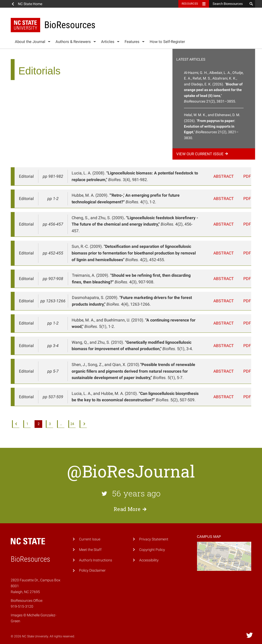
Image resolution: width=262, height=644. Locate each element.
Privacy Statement (154, 533)
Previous (16, 417)
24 (72, 417)
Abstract (226, 176)
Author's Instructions (96, 554)
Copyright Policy (152, 543)
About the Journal (30, 42)
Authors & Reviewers (73, 42)
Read (131, 502)
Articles (108, 42)
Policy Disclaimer (92, 564)
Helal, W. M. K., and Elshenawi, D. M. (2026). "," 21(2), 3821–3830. (212, 126)
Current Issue (90, 533)
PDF (245, 176)
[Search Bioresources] (228, 4)
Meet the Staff (90, 543)
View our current (203, 154)
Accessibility (149, 554)
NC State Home (30, 4)
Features (132, 42)
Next (83, 417)
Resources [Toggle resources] (190, 4)
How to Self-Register (167, 42)
